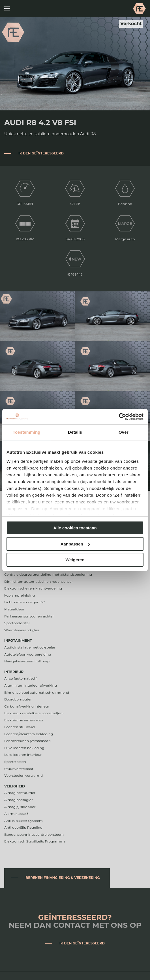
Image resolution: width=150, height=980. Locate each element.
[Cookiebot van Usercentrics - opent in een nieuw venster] (119, 417)
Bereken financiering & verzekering (63, 878)
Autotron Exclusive (139, 8)
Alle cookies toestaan (75, 528)
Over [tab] (124, 432)
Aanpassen (75, 544)
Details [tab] (75, 432)
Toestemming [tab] (27, 432)
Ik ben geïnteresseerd (41, 153)
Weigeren (75, 560)
